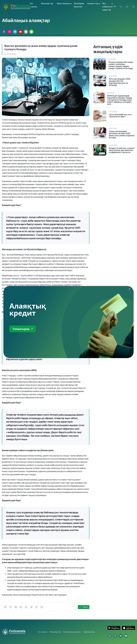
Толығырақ (24, 329)
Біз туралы (43, 632)
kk (115, 7)
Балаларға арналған (72, 632)
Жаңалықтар (47, 3)
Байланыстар (89, 632)
